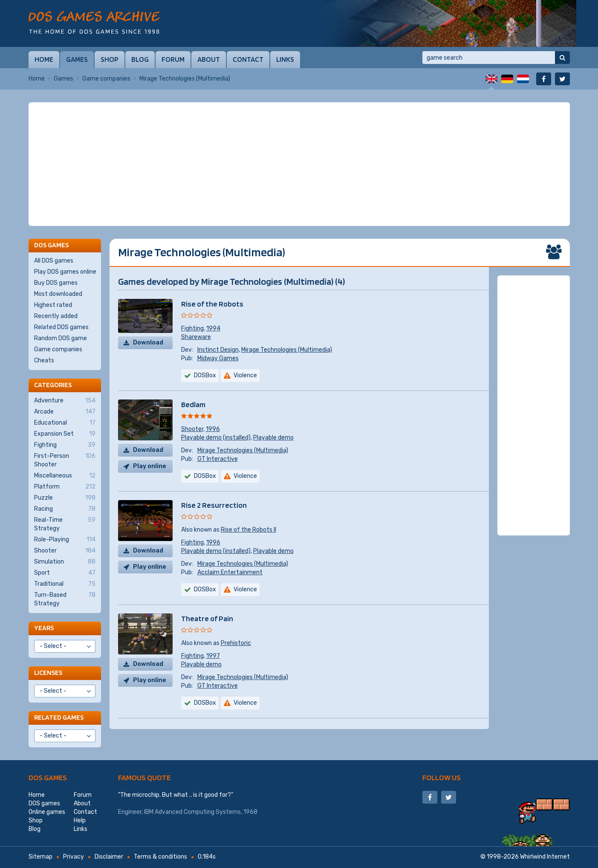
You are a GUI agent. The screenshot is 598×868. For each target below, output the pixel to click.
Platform (65, 487)
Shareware (196, 337)
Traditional (65, 584)
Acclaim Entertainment (230, 572)
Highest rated (53, 305)
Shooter (192, 429)
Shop (110, 59)
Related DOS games (61, 327)
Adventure (65, 401)
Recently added (56, 316)
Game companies (106, 79)
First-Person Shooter (65, 460)
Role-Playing (65, 540)
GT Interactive (218, 459)
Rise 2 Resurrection (214, 505)
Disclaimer (109, 857)
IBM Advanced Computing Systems (192, 812)
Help (80, 820)
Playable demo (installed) (216, 438)
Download (148, 343)
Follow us (442, 777)
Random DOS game (61, 338)
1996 (213, 429)
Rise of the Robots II (248, 530)
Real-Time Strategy (65, 524)
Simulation (65, 562)
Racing (65, 509)
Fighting (192, 328)
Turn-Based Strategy (65, 599)
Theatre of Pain (207, 618)
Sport (65, 573)
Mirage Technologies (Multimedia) (287, 350)
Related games (59, 717)
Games (77, 59)
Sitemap (40, 857)
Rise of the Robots (212, 304)
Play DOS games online (65, 272)
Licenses (48, 673)
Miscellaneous (65, 476)
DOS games (48, 777)
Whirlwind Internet (545, 857)
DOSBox (205, 375)
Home (44, 59)
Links (285, 59)
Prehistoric (236, 643)
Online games (47, 812)
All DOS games (54, 261)
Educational (65, 423)
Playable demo (273, 438)
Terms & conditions (160, 857)
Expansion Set (65, 434)
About (209, 59)
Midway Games (218, 358)
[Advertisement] (299, 164)
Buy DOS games (56, 283)
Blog (140, 59)
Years (44, 628)
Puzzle (65, 498)
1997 (213, 656)
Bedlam (193, 404)
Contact (248, 59)
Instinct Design (218, 350)
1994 (213, 328)
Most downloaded (58, 294)
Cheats (44, 360)
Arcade (65, 412)
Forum (173, 59)
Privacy (74, 857)
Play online (150, 466)
